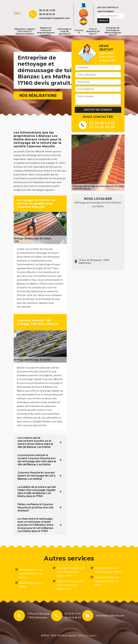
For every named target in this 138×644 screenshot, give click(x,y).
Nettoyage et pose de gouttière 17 (65, 31)
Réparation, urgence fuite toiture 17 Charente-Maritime (25, 31)
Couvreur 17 (79, 31)
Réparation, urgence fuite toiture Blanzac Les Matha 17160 (71, 572)
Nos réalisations (38, 95)
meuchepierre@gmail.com (54, 18)
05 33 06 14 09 (47, 10)
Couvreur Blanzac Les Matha (31, 585)
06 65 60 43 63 (47, 14)
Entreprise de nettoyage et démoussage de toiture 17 (113, 31)
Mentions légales (87, 636)
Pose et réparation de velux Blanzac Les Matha (108, 570)
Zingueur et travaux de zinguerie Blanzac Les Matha (46, 31)
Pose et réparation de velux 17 (93, 31)
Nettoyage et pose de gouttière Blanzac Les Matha (31, 573)
